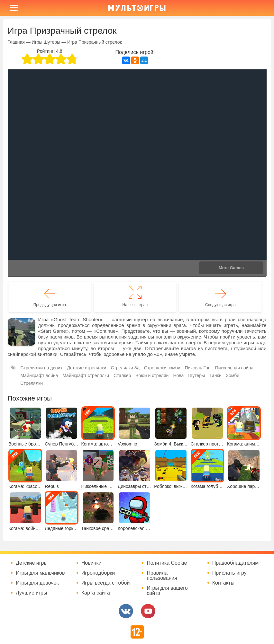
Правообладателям (236, 563)
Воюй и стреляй (152, 375)
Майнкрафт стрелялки (86, 375)
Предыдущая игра (50, 305)
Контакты (223, 583)
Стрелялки (32, 383)
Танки (215, 375)
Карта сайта (96, 593)
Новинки (91, 563)
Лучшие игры (31, 593)
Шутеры (196, 375)
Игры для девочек (37, 583)
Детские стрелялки (87, 368)
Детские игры (32, 563)
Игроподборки (98, 573)
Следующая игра (220, 305)
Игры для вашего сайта (167, 591)
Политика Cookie (167, 563)
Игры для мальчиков (40, 573)
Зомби (233, 375)
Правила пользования (162, 576)
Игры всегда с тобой (106, 583)
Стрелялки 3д (125, 368)
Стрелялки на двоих (42, 368)
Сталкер (122, 375)
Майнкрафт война (39, 375)
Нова (178, 375)
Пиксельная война (234, 368)
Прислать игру (229, 573)
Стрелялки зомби (162, 368)
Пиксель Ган (198, 368)
